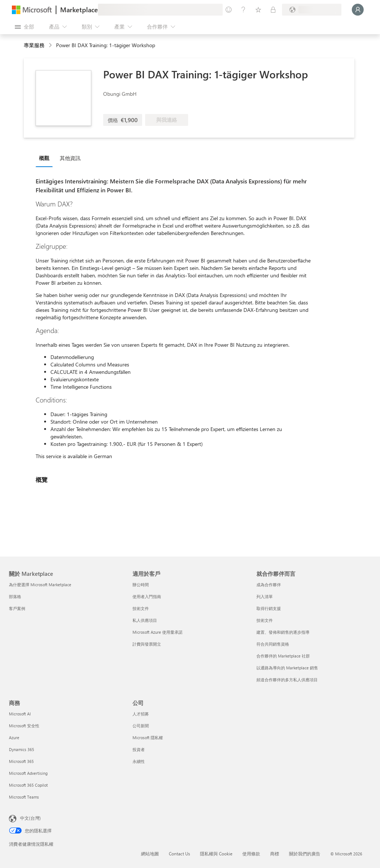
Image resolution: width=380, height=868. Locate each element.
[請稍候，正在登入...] (358, 10)
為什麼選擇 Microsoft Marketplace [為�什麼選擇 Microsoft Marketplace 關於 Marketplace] (40, 585)
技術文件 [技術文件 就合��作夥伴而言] (265, 620)
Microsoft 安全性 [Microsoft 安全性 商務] (24, 726)
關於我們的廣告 (305, 854)
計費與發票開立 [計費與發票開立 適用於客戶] (147, 644)
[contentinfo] (51, 45)
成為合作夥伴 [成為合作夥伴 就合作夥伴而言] (269, 585)
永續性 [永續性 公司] (139, 761)
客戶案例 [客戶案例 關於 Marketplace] (17, 608)
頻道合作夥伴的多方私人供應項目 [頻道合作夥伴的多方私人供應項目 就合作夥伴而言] (287, 680)
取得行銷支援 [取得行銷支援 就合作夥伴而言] (269, 608)
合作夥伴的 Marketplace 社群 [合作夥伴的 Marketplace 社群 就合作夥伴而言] (283, 656)
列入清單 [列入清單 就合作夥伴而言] (265, 596)
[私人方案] (273, 10)
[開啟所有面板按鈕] (24, 27)
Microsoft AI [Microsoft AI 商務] (20, 714)
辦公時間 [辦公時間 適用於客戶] (141, 585)
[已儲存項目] (258, 10)
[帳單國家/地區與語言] (312, 10)
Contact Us (179, 854)
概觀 (44, 158)
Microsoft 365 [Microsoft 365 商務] (21, 761)
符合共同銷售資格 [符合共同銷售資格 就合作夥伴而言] (273, 644)
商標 (275, 854)
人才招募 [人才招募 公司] (141, 714)
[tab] (46, 158)
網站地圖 (150, 854)
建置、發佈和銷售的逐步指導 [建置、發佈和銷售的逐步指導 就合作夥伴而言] (283, 632)
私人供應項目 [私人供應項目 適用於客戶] (145, 620)
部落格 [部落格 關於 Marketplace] (15, 596)
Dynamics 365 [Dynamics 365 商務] (22, 749)
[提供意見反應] (229, 10)
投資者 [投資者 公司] (139, 749)
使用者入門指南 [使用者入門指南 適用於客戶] (147, 596)
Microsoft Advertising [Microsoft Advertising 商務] (28, 773)
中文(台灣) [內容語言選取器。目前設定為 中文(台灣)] (30, 818)
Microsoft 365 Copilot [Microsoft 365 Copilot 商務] (28, 785)
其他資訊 (70, 158)
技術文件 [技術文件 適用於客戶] (141, 608)
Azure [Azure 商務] (14, 738)
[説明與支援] (243, 10)
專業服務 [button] (34, 45)
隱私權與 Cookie (216, 854)
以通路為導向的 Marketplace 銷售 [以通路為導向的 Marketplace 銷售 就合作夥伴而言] (287, 668)
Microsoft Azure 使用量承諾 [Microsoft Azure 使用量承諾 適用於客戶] (158, 632)
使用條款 (251, 854)
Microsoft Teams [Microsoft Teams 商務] (24, 797)
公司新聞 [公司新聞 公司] (141, 726)
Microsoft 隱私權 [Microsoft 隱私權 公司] (148, 738)
